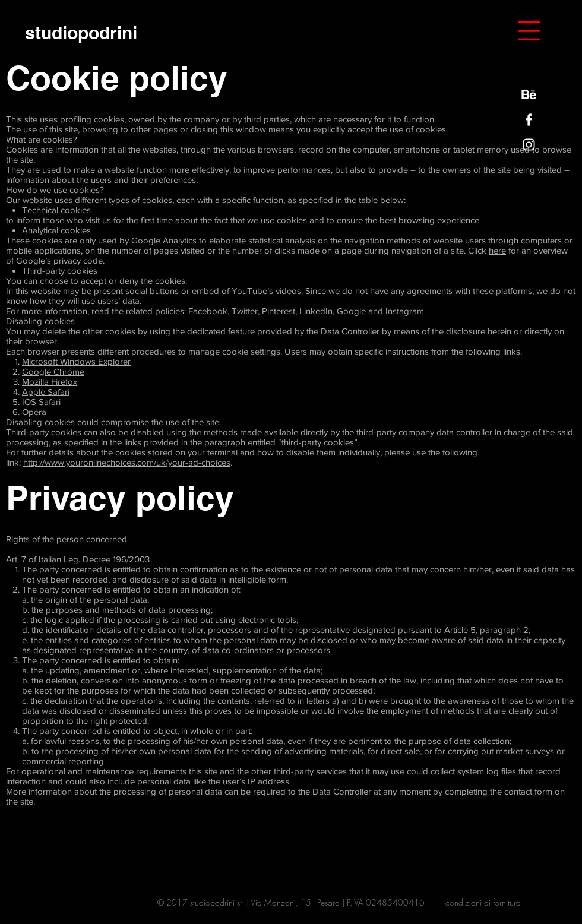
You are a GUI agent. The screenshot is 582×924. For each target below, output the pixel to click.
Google (351, 311)
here (497, 250)
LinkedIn (316, 311)
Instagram (405, 311)
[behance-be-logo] (529, 95)
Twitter (245, 311)
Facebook (208, 311)
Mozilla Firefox (50, 382)
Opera (34, 412)
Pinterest (279, 311)
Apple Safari (46, 392)
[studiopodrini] (81, 32)
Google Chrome (53, 371)
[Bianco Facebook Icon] (529, 120)
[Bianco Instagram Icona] (529, 145)
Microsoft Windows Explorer (76, 361)
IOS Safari (41, 402)
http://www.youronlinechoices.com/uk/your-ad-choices (127, 462)
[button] (529, 31)
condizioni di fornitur (481, 902)
